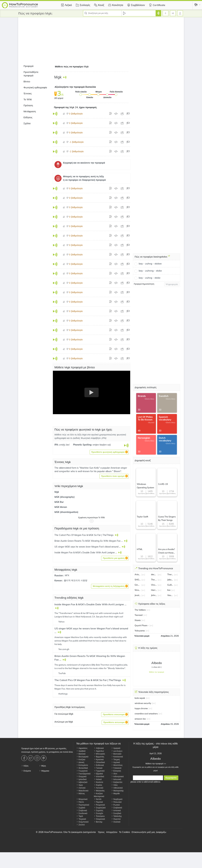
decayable (154, 574)
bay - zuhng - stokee (150, 264)
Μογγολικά (82, 799)
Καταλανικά (117, 757)
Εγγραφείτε (171, 778)
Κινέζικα (81, 759)
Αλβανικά (99, 748)
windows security (143, 703)
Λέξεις (25, 766)
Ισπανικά (116, 810)
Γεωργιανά (82, 771)
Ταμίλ (80, 816)
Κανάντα (98, 782)
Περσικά (98, 802)
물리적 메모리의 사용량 (76, 580)
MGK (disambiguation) (66, 512)
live (169, 590)
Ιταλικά (98, 779)
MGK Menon (61, 507)
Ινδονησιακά (117, 776)
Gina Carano (138, 585)
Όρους (101, 832)
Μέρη (42, 766)
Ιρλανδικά (81, 779)
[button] (109, 452)
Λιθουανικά (117, 788)
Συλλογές (83, 5)
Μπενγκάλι (99, 754)
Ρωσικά (115, 805)
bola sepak (140, 698)
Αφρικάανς (82, 748)
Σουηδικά (116, 813)
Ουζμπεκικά (82, 822)
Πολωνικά (116, 802)
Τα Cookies (125, 832)
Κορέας (98, 785)
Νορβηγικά (117, 799)
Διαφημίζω (161, 832)
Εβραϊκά (98, 774)
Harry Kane (154, 590)
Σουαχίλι (98, 813)
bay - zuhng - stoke (150, 278)
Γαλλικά (98, 768)
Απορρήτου (112, 832)
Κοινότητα (115, 5)
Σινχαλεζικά (100, 808)
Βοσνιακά (116, 754)
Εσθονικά (99, 765)
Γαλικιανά (116, 768)
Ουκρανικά (99, 819)
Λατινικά (81, 788)
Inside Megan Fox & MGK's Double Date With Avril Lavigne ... (90, 604)
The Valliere (140, 610)
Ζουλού (81, 825)
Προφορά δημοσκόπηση (144, 284)
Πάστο (80, 802)
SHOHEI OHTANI (138, 580)
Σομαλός (99, 810)
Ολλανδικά (99, 762)
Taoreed (139, 615)
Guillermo (170, 585)
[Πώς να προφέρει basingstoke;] (169, 257)
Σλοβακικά (117, 808)
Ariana (138, 574)
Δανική (80, 762)
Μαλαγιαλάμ (117, 791)
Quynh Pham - (142, 625)
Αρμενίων (99, 751)
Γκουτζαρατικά (83, 774)
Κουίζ (99, 5)
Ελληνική (116, 771)
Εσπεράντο (82, 765)
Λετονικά (99, 788)
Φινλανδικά (82, 768)
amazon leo (140, 719)
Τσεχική (115, 759)
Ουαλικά (116, 822)
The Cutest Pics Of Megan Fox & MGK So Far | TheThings (88, 680)
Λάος (114, 785)
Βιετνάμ (98, 822)
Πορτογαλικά (83, 805)
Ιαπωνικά (116, 779)
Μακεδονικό (82, 791)
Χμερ (80, 785)
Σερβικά (81, 808)
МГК (67, 575)
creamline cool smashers (146, 714)
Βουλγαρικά (82, 757)
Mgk (57, 492)
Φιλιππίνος (117, 765)
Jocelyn (138, 595)
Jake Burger (170, 580)
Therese (170, 574)
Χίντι (114, 774)
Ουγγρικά (81, 776)
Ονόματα (26, 771)
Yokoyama (140, 631)
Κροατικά (99, 759)
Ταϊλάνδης (117, 816)
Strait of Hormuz (138, 590)
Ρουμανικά (99, 805)
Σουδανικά (82, 813)
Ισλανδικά (99, 776)
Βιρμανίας (99, 757)
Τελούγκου (99, 816)
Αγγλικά (116, 762)
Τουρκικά (81, 819)
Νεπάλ (98, 799)
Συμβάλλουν (136, 5)
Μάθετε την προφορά (157, 672)
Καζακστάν (117, 782)
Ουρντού (116, 819)
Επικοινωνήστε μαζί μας (143, 832)
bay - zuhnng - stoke (150, 271)
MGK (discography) (65, 497)
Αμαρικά (116, 748)
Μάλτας (81, 793)
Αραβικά (81, 751)
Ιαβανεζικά (82, 782)
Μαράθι (115, 793)
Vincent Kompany (154, 585)
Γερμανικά (99, 771)
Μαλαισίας (99, 791)
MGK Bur (59, 502)
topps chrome (141, 708)
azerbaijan (117, 751)
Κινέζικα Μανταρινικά (99, 795)
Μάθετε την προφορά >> (156, 764)
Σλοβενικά (82, 810)
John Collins (154, 595)
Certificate (157, 5)
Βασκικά (81, 754)
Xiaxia (138, 620)
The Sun (154, 580)
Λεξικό (66, 5)
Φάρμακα (44, 771)
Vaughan (170, 595)
